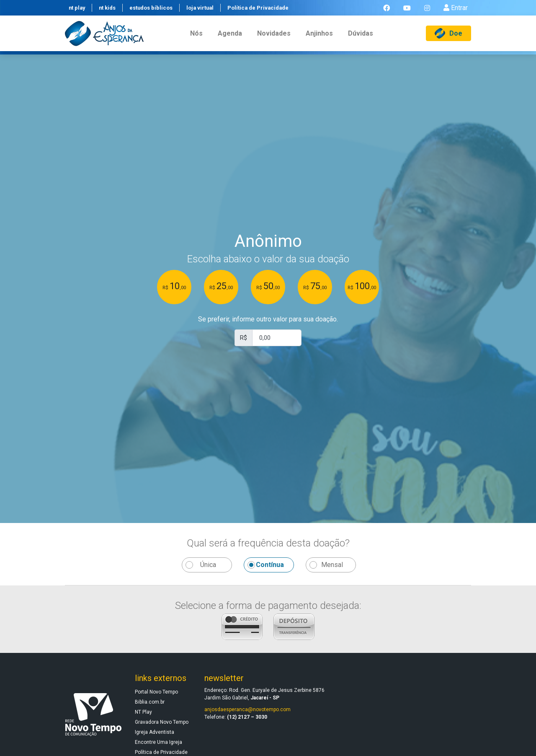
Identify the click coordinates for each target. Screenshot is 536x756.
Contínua (270, 565)
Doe (448, 39)
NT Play (143, 712)
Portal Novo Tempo (156, 692)
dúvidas (361, 39)
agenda (230, 39)
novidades (274, 39)
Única (208, 565)
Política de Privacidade (161, 752)
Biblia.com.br (150, 702)
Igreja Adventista (155, 732)
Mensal (332, 565)
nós (196, 39)
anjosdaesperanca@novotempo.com (247, 709)
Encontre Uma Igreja (158, 742)
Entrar (456, 11)
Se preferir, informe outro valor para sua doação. (268, 319)
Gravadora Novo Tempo (162, 722)
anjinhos (319, 39)
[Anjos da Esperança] (104, 39)
